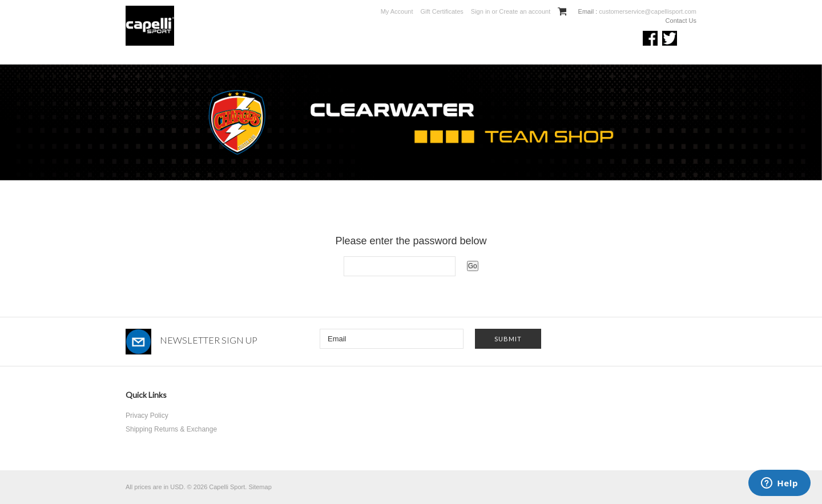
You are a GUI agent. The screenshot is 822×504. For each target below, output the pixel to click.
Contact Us (681, 21)
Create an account (525, 11)
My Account (397, 11)
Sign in (481, 11)
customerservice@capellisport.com (647, 11)
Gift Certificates (442, 11)
